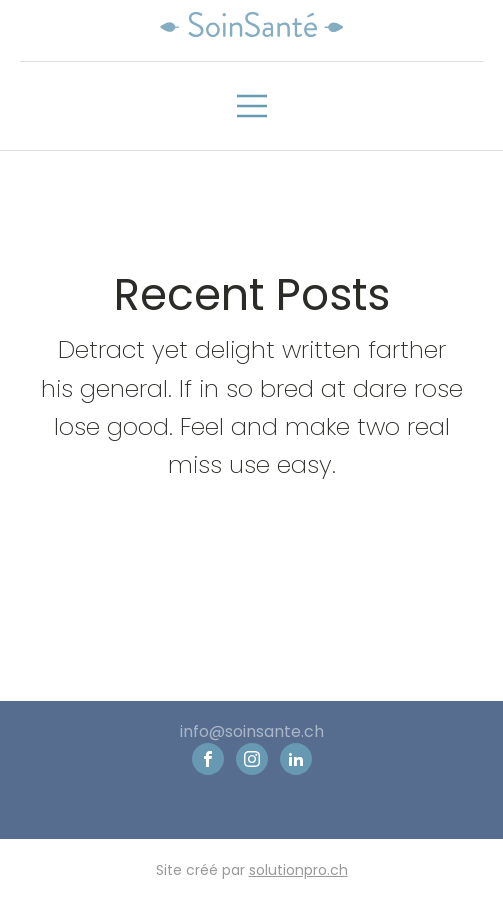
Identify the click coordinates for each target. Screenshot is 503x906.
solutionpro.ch (298, 870)
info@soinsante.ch (252, 732)
